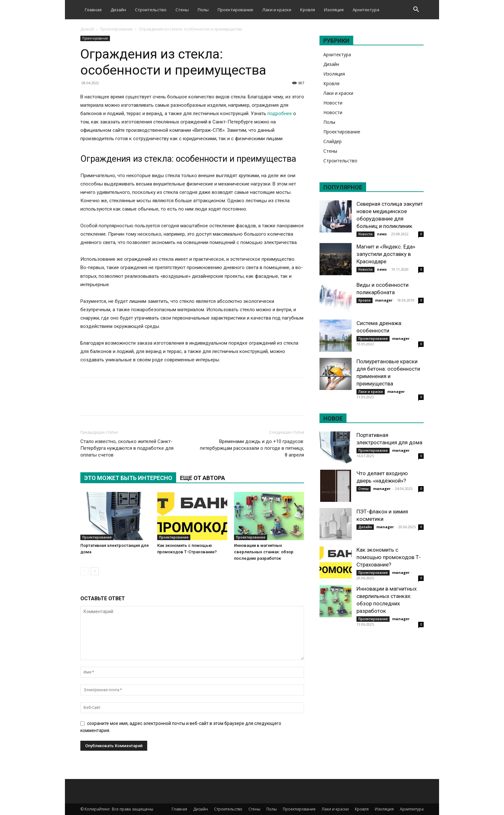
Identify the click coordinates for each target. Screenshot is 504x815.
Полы (203, 10)
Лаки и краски (277, 10)
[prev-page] (84, 571)
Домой (87, 29)
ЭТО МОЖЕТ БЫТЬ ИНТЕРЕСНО (128, 478)
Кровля (308, 10)
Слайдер (333, 141)
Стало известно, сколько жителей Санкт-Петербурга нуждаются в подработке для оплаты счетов (127, 448)
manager (384, 300)
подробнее (280, 113)
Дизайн (118, 10)
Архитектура (366, 10)
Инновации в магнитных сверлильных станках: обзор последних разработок (264, 552)
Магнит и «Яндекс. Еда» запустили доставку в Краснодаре (386, 254)
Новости (333, 103)
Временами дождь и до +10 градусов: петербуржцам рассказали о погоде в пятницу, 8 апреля (252, 448)
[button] (416, 10)
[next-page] (95, 571)
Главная (93, 10)
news (382, 234)
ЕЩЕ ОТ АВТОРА (203, 478)
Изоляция (334, 10)
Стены (182, 10)
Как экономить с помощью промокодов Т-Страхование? (389, 557)
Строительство (151, 10)
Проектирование (235, 10)
